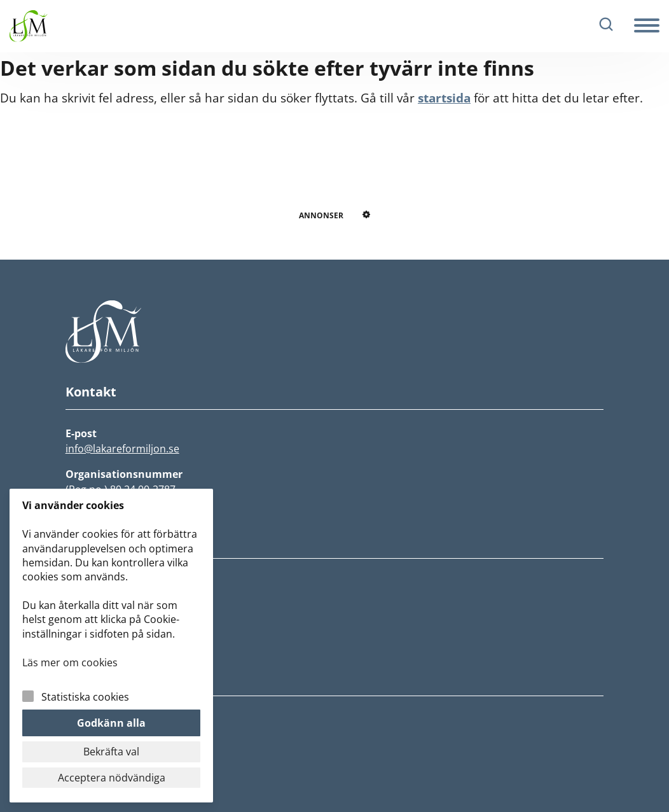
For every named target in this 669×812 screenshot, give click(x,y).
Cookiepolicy (98, 738)
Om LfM (86, 600)
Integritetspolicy (107, 718)
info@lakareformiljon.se (122, 449)
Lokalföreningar (107, 657)
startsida (444, 98)
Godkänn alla (111, 723)
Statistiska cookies (85, 697)
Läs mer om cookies (70, 662)
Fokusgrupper (101, 638)
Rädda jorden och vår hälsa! (136, 619)
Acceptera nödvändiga (112, 778)
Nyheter (86, 581)
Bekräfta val (111, 752)
